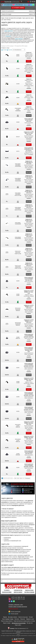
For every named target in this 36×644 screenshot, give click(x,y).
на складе (5, 50)
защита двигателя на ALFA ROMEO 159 (29, 452)
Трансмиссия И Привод (7, 592)
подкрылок (29, 53)
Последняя (28, 478)
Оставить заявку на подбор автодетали (18, 607)
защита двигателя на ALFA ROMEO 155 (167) (28, 336)
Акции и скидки (7, 623)
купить (29, 61)
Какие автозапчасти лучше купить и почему (24, 621)
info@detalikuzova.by (29, 489)
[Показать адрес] (21, 2)
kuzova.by (6, 2)
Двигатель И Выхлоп (18, 592)
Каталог (31, 617)
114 (15, 478)
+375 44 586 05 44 (8, 5)
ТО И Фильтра (7, 590)
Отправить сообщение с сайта (16, 605)
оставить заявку (19, 8)
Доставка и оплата (13, 617)
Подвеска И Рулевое (29, 590)
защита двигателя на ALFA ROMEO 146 (29, 279)
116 (21, 478)
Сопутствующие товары (8, 619)
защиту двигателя (8, 31)
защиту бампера (19, 39)
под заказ (10, 50)
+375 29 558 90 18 (17, 492)
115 (18, 478)
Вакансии (23, 619)
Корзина (28, 1)
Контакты (17, 619)
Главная (5, 617)
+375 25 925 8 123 (19, 5)
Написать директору (13, 609)
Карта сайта (18, 625)
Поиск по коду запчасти (7, 621)
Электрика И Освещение (29, 592)
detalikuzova (27, 491)
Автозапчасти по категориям (19, 623)
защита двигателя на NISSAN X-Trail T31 (29, 149)
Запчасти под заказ (23, 617)
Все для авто (30, 623)
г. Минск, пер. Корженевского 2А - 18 (19, 628)
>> (24, 478)
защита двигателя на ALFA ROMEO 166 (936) (28, 465)
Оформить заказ (30, 619)
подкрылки (8, 36)
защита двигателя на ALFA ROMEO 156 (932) (29, 349)
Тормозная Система (18, 590)
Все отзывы (18, 641)
